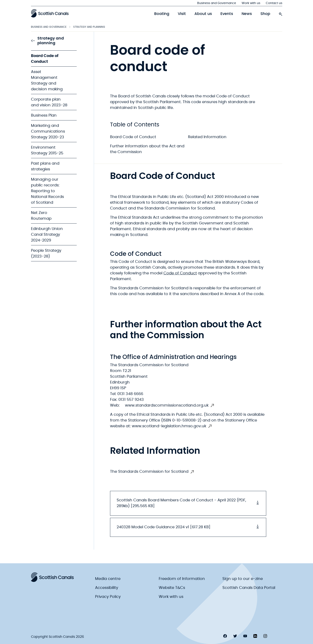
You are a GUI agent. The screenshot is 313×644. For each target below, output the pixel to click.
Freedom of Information (182, 579)
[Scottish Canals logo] (50, 13)
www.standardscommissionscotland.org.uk (167, 405)
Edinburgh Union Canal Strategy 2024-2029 (47, 235)
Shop (265, 14)
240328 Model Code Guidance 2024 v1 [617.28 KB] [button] (188, 527)
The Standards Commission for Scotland (149, 472)
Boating (162, 14)
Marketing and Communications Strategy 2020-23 (48, 132)
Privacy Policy (108, 597)
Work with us (251, 3)
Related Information (207, 137)
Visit (182, 14)
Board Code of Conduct (133, 137)
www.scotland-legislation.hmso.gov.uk (169, 426)
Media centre (108, 579)
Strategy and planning (89, 27)
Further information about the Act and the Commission (147, 149)
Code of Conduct (180, 273)
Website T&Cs (172, 588)
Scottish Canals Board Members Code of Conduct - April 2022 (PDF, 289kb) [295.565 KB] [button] (188, 503)
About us (203, 14)
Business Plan (44, 116)
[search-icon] (281, 13)
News (247, 14)
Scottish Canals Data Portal (249, 588)
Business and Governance (217, 3)
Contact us (274, 3)
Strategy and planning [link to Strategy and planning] (47, 41)
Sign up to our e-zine (243, 579)
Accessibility (107, 588)
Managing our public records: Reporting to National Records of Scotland (47, 191)
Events (227, 14)
